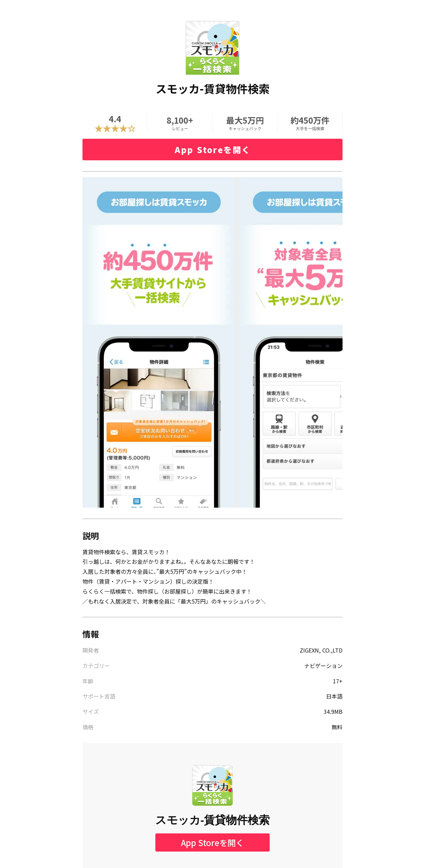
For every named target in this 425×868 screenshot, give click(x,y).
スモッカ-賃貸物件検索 (213, 820)
